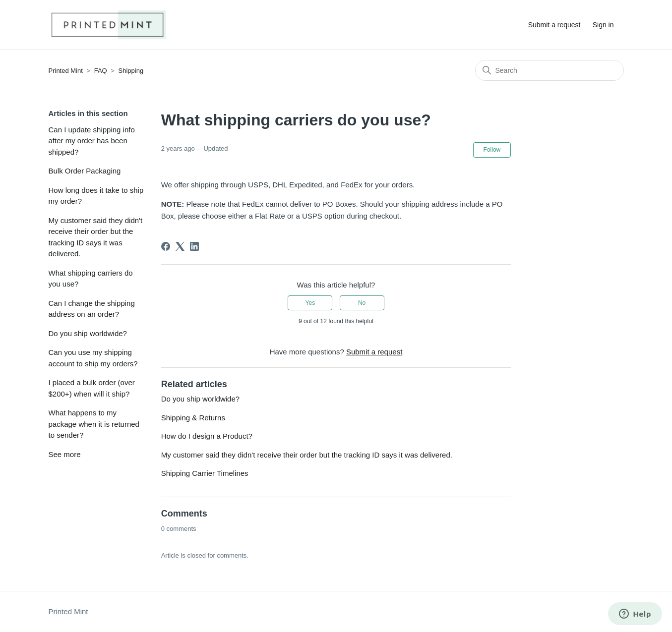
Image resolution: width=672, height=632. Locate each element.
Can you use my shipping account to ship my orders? (93, 358)
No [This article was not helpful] (362, 303)
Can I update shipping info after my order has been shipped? (92, 141)
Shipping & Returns (193, 418)
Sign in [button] (603, 25)
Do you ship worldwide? (88, 333)
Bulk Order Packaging (85, 171)
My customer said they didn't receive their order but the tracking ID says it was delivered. (96, 237)
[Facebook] (166, 246)
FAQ (101, 71)
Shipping (131, 71)
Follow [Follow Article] (492, 150)
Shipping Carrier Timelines (205, 473)
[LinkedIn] (194, 246)
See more (65, 454)
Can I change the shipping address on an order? (92, 309)
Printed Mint (66, 71)
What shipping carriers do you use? (91, 279)
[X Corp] (180, 246)
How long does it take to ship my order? (96, 196)
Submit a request (554, 25)
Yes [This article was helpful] (310, 303)
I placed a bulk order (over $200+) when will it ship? (92, 388)
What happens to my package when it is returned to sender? (94, 424)
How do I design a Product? (207, 436)
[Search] (550, 70)
